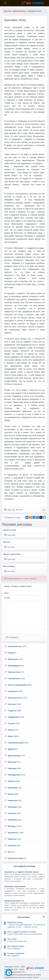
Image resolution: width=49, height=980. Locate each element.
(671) (18, 743)
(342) (14, 768)
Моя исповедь (9, 566)
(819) (14, 845)
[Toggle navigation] (5, 3)
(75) (16, 672)
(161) (15, 788)
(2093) (14, 781)
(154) (14, 813)
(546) (13, 794)
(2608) (13, 736)
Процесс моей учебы (12, 554)
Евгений (7, 542)
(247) (17, 756)
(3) (17, 858)
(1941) (15, 704)
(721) (14, 762)
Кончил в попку (10, 530)
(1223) (17, 698)
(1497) (17, 646)
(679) (16, 717)
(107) (16, 678)
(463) (13, 749)
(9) (12, 653)
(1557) (14, 723)
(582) (15, 801)
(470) (14, 839)
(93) (16, 666)
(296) (15, 807)
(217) (13, 730)
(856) (20, 685)
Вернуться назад (12, 518)
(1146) (16, 833)
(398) (14, 711)
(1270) (17, 775)
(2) (11, 852)
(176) (15, 659)
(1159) (15, 826)
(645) (15, 691)
